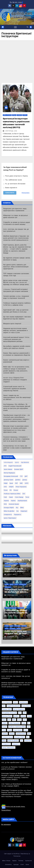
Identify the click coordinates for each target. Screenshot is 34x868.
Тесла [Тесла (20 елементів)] (27, 497)
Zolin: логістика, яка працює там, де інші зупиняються (16, 633)
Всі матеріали (6, 824)
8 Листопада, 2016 (11, 131)
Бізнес (7, 564)
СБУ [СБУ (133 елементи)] (24, 494)
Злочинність (8, 864)
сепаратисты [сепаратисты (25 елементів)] (8, 515)
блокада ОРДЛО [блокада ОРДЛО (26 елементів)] (9, 508)
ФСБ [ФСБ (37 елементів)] (5, 504)
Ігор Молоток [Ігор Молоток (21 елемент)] (25, 462)
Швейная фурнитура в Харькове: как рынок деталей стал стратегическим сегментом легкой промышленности (16, 238)
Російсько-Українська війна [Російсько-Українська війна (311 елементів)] (12, 494)
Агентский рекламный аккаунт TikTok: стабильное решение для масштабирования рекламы (16, 339)
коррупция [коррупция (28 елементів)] (24, 511)
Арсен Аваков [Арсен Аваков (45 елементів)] (8, 469)
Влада (14, 115)
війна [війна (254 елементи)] (22, 508)
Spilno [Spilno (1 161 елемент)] (17, 462)
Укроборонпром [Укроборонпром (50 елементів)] (22, 501)
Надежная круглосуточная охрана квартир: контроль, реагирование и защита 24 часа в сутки (15, 330)
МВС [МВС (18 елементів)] (21, 483)
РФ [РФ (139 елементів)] (11, 490)
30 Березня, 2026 (12, 616)
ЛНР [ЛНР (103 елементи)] (16, 483)
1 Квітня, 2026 (11, 574)
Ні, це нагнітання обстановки (14, 184)
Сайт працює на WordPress (12, 854)
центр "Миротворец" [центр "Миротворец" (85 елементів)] (10, 518)
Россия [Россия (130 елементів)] (16, 490)
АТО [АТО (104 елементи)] (5, 466)
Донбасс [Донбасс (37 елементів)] (18, 480)
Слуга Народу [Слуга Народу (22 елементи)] (19, 497)
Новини (19, 115)
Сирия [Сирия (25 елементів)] (11, 497)
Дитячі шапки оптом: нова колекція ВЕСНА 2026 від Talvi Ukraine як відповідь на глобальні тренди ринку (16, 282)
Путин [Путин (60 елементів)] (6, 490)
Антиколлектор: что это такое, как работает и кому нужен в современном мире (17, 448)
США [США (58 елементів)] (5, 497)
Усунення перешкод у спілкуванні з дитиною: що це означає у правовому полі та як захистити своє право (16, 439)
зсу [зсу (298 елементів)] (17, 511)
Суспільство (23, 564)
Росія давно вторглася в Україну (16, 176)
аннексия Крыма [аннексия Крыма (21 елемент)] (14, 504)
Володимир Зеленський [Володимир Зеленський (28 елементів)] (11, 476)
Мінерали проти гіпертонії (12, 324)
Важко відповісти (10, 188)
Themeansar (17, 856)
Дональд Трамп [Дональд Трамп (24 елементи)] (9, 480)
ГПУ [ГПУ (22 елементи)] (21, 476)
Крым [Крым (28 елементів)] (11, 483)
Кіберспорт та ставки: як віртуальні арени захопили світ (17, 592)
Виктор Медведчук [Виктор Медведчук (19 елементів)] (9, 473)
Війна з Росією (7, 115)
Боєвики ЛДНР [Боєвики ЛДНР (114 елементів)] (19, 469)
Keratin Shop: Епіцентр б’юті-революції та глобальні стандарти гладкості (15, 380)
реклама (24, 626)
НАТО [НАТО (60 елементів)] (27, 483)
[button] (27, 27)
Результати (26, 193)
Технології (8, 566)
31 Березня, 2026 (12, 595)
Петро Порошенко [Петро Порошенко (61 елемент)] (21, 487)
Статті (16, 564)
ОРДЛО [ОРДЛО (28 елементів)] (11, 487)
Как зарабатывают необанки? (17, 762)
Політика (21, 861)
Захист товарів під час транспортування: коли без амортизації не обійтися (17, 397)
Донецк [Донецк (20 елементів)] (25, 480)
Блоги (12, 564)
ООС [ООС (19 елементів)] (5, 487)
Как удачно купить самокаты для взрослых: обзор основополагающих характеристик (16, 267)
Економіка (17, 626)
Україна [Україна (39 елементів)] (13, 501)
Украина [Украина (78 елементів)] (6, 501)
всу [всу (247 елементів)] (17, 508)
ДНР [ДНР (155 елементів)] (26, 476)
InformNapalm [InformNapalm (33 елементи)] (8, 462)
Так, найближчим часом (13, 180)
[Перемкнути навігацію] (15, 27)
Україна (25, 115)
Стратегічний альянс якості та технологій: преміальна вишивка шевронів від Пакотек (15, 389)
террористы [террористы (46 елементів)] (17, 515)
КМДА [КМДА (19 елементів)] (6, 483)
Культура (16, 864)
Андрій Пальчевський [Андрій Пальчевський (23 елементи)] (15, 466)
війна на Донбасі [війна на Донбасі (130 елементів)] (9, 511)
